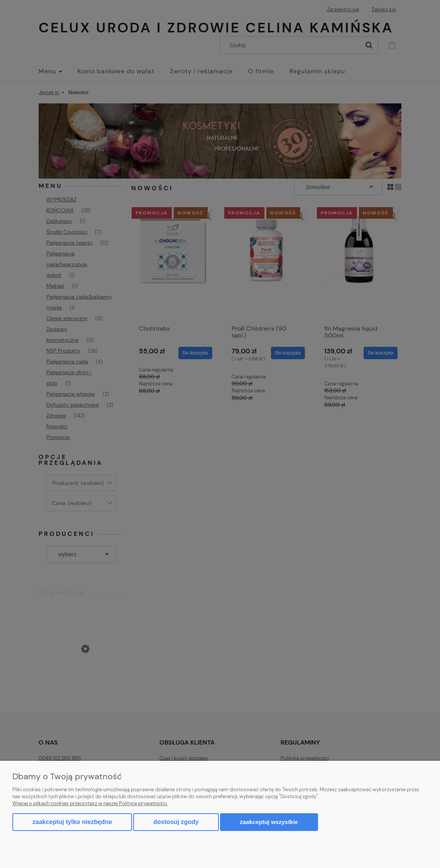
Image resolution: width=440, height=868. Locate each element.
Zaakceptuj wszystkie (269, 822)
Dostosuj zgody (176, 822)
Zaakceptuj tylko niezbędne (72, 822)
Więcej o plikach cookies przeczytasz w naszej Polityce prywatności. (90, 803)
